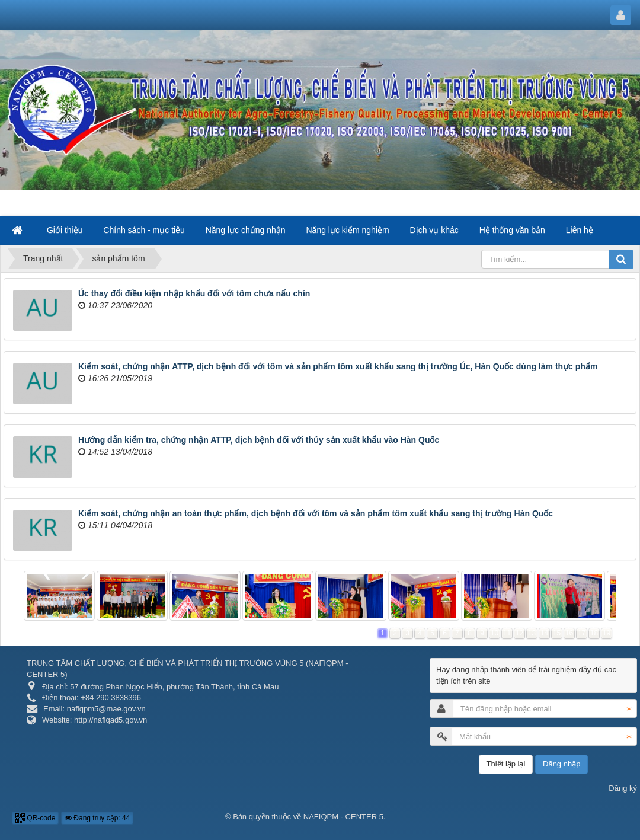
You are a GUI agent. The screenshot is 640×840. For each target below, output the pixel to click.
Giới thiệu (65, 230)
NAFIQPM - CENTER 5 (343, 817)
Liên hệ (580, 230)
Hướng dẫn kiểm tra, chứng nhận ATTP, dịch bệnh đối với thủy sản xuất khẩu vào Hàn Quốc (259, 440)
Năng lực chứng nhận (246, 230)
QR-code (35, 818)
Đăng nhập (561, 764)
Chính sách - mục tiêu (144, 230)
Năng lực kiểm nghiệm (348, 230)
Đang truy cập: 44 (97, 818)
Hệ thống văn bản (512, 230)
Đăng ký (623, 788)
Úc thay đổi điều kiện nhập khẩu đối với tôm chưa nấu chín (194, 293)
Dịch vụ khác (434, 230)
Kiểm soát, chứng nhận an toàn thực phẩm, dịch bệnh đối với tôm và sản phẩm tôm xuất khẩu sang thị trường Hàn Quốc (316, 513)
